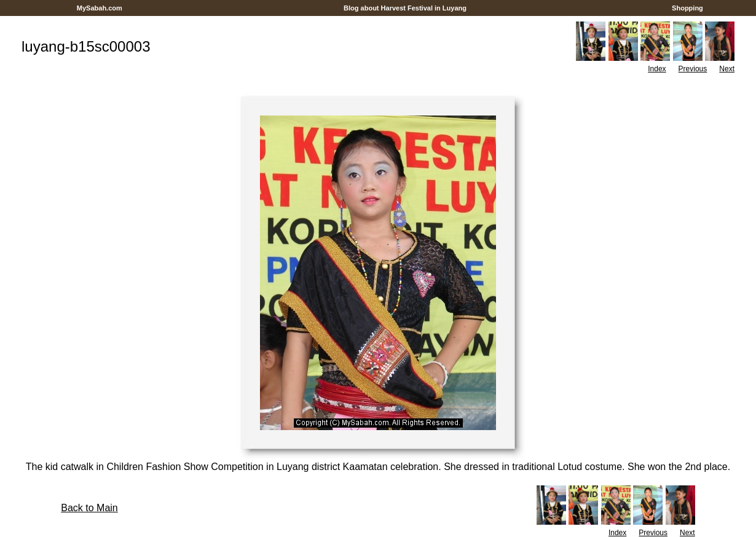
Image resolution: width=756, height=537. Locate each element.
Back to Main (89, 508)
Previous (693, 69)
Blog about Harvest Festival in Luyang (405, 8)
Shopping (687, 8)
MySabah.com (100, 8)
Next (727, 69)
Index (657, 69)
